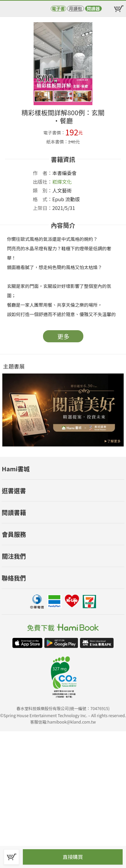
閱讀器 (93, 9)
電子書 (58, 9)
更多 (64, 336)
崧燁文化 (62, 182)
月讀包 (75, 9)
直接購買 (73, 857)
